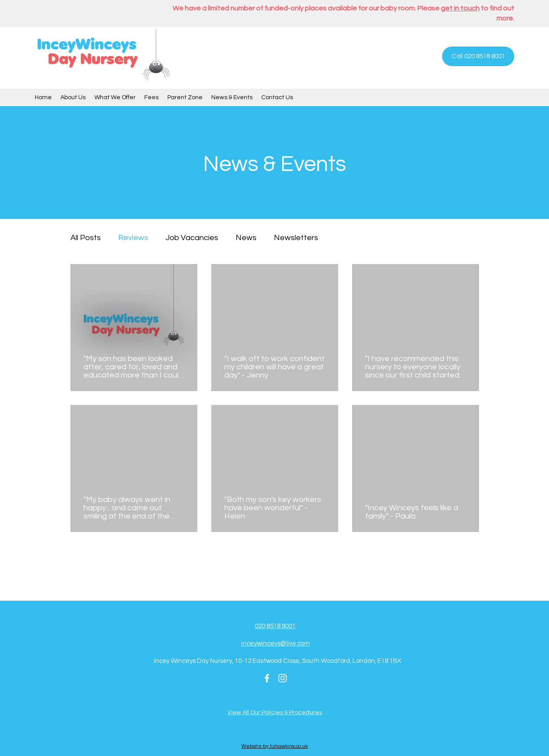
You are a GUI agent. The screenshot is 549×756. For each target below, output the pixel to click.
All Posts (86, 238)
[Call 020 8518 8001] (478, 56)
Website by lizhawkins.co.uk (274, 746)
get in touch (460, 8)
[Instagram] (283, 678)
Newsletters (296, 238)
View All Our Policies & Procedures (275, 713)
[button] (73, 97)
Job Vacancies (192, 238)
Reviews (133, 238)
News (246, 238)
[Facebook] (267, 678)
